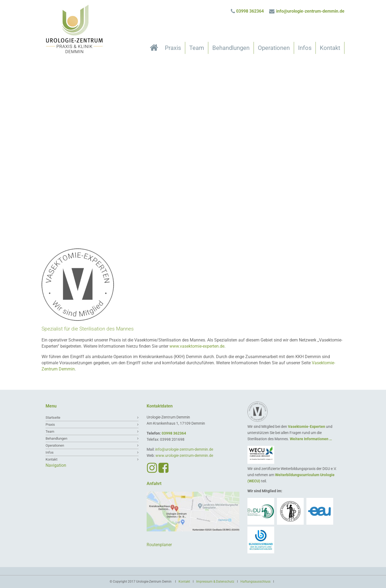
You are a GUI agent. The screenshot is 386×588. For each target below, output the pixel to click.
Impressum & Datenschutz (215, 582)
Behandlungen (231, 48)
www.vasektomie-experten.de (197, 346)
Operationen (274, 48)
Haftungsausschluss (255, 582)
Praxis (173, 48)
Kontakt (330, 48)
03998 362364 (250, 11)
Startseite (155, 49)
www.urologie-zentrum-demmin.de (184, 455)
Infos (305, 48)
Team (197, 48)
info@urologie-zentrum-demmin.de (310, 11)
